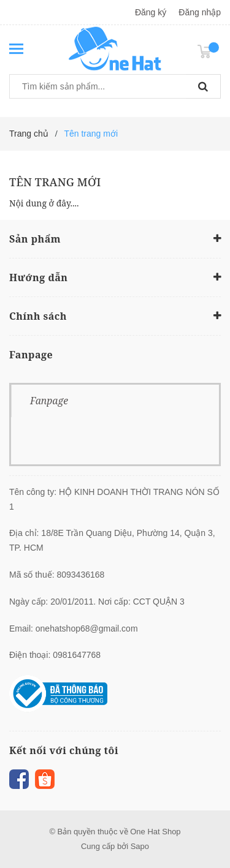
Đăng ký (151, 12)
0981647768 (77, 655)
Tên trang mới (55, 182)
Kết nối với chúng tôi (64, 750)
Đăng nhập (200, 12)
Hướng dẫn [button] (115, 277)
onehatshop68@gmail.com (87, 628)
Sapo (140, 846)
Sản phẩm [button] (115, 238)
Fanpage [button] (31, 355)
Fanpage (49, 401)
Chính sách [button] (115, 315)
